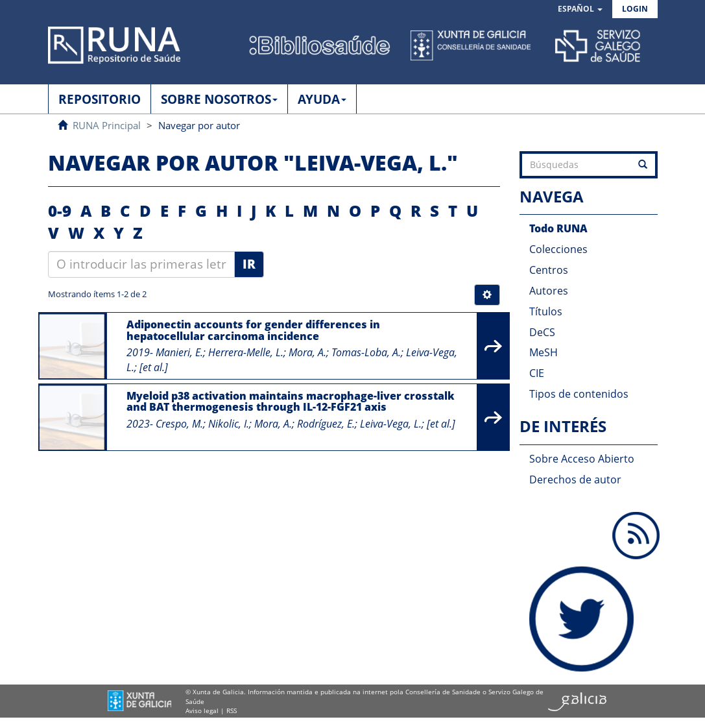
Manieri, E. (179, 352)
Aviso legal (202, 710)
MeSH (544, 352)
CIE (537, 373)
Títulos (546, 311)
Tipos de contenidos (579, 394)
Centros (549, 270)
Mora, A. (307, 352)
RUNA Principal (107, 125)
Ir (249, 264)
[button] (580, 9)
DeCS (542, 332)
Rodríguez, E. (326, 424)
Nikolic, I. (229, 424)
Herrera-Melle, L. (246, 352)
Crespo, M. (179, 424)
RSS (232, 710)
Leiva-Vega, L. (391, 424)
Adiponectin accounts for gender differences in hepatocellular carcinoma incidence (253, 330)
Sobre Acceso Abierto (582, 459)
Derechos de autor (575, 479)
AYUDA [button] (322, 99)
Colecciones (558, 249)
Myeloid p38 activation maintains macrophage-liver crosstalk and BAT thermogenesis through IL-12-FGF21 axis (291, 402)
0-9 (60, 211)
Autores (549, 291)
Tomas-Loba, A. (366, 352)
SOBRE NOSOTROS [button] (219, 99)
